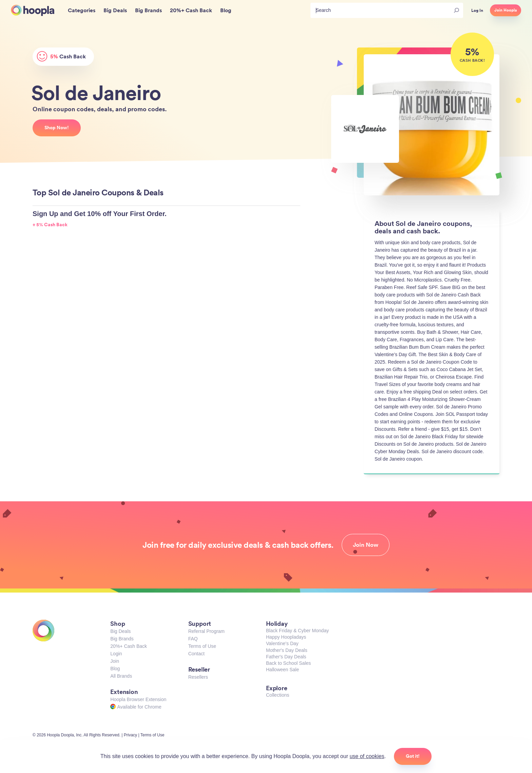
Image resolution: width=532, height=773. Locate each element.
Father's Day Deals (286, 657)
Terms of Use (202, 646)
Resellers (198, 677)
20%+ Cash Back (129, 646)
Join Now (366, 545)
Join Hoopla (506, 10)
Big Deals (120, 631)
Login (116, 654)
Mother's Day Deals (287, 650)
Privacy (130, 735)
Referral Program (206, 631)
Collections (278, 695)
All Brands (121, 676)
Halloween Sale (282, 670)
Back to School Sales (288, 663)
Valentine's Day (282, 643)
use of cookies (367, 756)
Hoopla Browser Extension (138, 699)
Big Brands (122, 639)
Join (115, 661)
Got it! (413, 756)
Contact (196, 654)
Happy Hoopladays (286, 637)
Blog (115, 669)
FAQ (193, 639)
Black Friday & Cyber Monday (297, 631)
